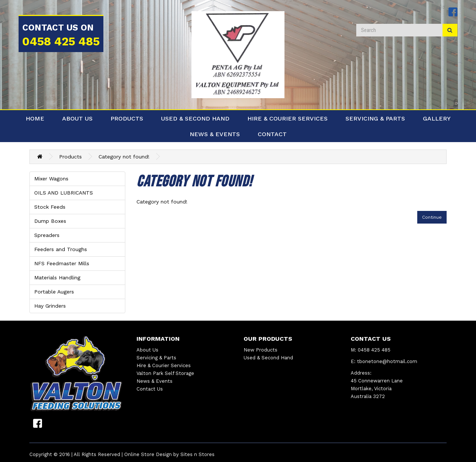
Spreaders (47, 235)
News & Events (215, 134)
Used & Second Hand (195, 118)
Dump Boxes (50, 221)
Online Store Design (148, 454)
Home (35, 118)
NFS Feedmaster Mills (62, 263)
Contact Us (150, 389)
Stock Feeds (50, 207)
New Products (260, 350)
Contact (272, 134)
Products (127, 118)
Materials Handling (57, 277)
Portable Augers (54, 292)
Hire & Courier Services (287, 118)
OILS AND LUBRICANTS (64, 193)
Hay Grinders (50, 306)
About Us (77, 118)
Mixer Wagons (51, 179)
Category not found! (124, 157)
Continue (432, 217)
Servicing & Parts (375, 118)
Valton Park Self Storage (165, 373)
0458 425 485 (61, 41)
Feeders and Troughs (61, 249)
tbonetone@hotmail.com (387, 361)
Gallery (437, 118)
